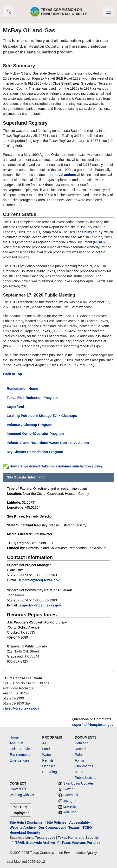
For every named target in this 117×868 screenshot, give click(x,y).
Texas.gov (46, 838)
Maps (79, 772)
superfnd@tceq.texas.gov (93, 725)
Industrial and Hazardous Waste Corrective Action (48, 443)
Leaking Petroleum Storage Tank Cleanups (42, 416)
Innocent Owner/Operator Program (35, 434)
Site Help (17, 822)
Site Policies (57, 822)
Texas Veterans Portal (81, 843)
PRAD (99, 242)
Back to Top (12, 374)
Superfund (15, 407)
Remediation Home (22, 389)
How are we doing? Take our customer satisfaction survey (53, 466)
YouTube (70, 812)
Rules (79, 755)
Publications (84, 766)
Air (44, 743)
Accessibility (80, 822)
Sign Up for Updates (78, 783)
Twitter (68, 789)
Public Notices (86, 778)
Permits (48, 760)
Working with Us (22, 795)
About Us (17, 743)
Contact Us (18, 789)
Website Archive (23, 827)
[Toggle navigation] (108, 12)
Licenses (49, 766)
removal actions (63, 175)
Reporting (49, 772)
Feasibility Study (89, 232)
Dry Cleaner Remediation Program (35, 452)
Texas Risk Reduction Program (32, 398)
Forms (80, 760)
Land (46, 749)
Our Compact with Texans (59, 827)
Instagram (71, 801)
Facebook (71, 795)
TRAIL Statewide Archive (37, 843)
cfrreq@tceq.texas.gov (21, 708)
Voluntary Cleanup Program (29, 425)
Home (14, 737)
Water (47, 755)
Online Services (21, 749)
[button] (9, 12)
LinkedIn (70, 806)
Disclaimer (35, 822)
